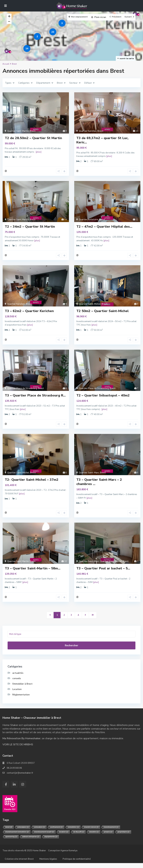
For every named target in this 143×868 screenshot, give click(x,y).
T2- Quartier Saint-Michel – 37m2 (32, 483)
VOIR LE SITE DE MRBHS (18, 749)
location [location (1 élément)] (64, 837)
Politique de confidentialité (77, 864)
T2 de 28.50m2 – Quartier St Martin (33, 138)
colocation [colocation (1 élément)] (40, 832)
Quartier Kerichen (88, 131)
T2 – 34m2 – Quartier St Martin (30, 228)
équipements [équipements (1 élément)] (51, 842)
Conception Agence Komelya (63, 856)
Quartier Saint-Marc (89, 476)
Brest (33, 131)
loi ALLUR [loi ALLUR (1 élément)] (79, 837)
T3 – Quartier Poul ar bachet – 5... (103, 572)
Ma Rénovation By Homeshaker (22, 743)
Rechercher (71, 650)
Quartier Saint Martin (18, 131)
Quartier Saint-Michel (90, 306)
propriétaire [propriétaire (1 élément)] (124, 837)
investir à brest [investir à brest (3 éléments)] (91, 832)
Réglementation (21, 700)
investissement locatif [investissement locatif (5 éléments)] (44, 837)
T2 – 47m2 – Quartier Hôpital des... (104, 228)
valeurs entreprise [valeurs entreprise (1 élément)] (31, 842)
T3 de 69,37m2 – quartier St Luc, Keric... (102, 140)
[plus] (39, 152)
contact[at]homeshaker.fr (20, 778)
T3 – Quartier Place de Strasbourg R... (35, 398)
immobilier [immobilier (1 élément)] (74, 832)
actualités (18, 678)
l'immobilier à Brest (22, 689)
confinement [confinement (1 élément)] (56, 832)
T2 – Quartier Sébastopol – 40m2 (103, 398)
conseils (17, 683)
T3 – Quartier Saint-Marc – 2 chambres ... (99, 485)
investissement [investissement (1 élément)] (111, 832)
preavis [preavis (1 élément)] (108, 837)
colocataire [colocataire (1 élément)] (23, 832)
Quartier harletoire (88, 221)
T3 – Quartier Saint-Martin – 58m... (33, 572)
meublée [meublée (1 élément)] (94, 837)
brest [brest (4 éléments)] (9, 832)
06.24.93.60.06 (14, 773)
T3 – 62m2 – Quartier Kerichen (29, 313)
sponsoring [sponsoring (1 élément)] (11, 842)
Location (17, 694)
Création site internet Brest (19, 864)
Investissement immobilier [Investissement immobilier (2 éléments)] (17, 837)
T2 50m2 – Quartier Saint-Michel (103, 313)
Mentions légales (48, 864)
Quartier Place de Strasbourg (22, 391)
